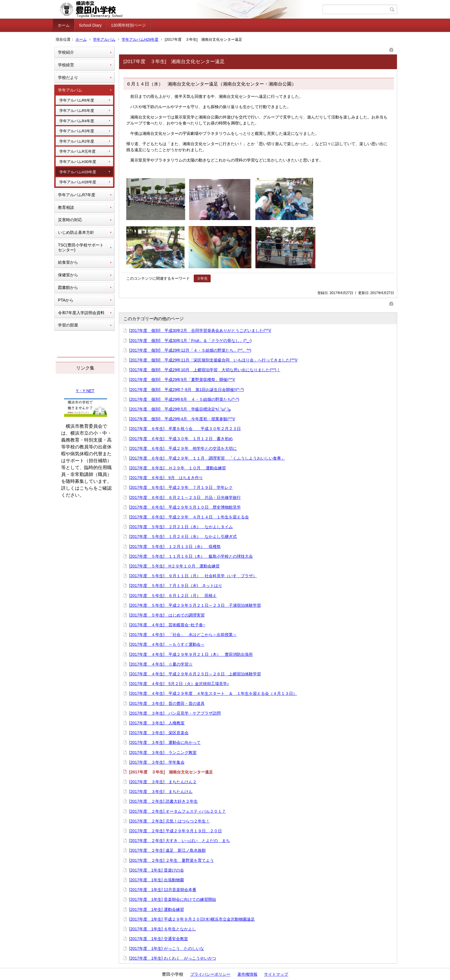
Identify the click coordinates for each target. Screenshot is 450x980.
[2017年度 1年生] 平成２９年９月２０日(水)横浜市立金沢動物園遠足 (192, 919)
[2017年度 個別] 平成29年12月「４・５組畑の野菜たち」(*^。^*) (190, 350)
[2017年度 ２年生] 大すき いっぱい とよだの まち (180, 841)
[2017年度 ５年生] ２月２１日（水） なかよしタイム (181, 527)
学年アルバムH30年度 (78, 162)
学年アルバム (104, 39)
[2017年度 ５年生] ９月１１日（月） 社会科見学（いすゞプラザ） (193, 576)
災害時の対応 (70, 220)
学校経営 (66, 65)
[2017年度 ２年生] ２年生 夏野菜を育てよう (171, 860)
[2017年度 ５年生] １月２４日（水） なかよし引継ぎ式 (183, 536)
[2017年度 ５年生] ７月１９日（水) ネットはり (176, 586)
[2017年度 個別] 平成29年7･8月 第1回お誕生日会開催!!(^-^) (187, 390)
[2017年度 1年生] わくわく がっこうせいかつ (173, 958)
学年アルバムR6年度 (77, 100)
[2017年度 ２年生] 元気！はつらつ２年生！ (169, 821)
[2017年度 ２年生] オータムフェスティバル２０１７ (178, 811)
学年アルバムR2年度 (77, 141)
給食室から (68, 262)
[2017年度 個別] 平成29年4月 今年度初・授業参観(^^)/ (182, 419)
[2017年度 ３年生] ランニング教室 (163, 752)
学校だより (68, 77)
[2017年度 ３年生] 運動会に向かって (165, 742)
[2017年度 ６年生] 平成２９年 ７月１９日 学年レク (181, 487)
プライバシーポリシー (210, 974)
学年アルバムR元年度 (77, 151)
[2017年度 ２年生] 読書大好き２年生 (163, 801)
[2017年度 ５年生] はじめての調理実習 (167, 615)
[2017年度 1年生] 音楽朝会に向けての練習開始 (173, 899)
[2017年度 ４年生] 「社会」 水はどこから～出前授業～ (183, 635)
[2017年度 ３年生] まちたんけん (161, 792)
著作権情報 (247, 974)
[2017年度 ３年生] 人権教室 (157, 723)
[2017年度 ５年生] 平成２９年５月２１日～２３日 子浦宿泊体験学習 (195, 605)
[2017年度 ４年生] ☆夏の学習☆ (161, 664)
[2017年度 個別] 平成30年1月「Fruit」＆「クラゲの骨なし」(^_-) (190, 341)
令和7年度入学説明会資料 (81, 313)
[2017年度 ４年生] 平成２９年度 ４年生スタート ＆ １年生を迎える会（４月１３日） (213, 693)
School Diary (90, 25)
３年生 (202, 278)
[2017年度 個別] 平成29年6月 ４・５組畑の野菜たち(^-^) (184, 399)
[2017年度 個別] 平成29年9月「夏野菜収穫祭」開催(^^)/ (182, 380)
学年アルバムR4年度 (77, 121)
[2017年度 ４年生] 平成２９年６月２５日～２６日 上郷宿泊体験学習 (195, 674)
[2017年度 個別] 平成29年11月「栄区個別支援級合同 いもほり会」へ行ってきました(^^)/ (213, 360)
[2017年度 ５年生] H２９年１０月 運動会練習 (174, 566)
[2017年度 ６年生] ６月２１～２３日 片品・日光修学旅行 (185, 497)
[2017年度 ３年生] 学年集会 (157, 762)
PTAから (66, 300)
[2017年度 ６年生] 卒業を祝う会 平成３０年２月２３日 (185, 429)
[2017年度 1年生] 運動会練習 (157, 909)
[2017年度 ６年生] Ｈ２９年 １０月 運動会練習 (178, 468)
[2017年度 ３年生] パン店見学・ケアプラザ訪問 (175, 713)
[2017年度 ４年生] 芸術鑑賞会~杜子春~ (167, 625)
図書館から (68, 287)
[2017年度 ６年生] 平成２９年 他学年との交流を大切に (183, 448)
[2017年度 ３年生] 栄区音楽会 (159, 733)
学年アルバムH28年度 (78, 182)
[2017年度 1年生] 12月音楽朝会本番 (163, 890)
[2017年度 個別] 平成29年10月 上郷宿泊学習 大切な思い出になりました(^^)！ (205, 370)
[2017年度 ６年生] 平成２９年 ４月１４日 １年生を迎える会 (189, 517)
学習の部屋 (68, 325)
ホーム (64, 25)
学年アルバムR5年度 (77, 111)
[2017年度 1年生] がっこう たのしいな (167, 948)
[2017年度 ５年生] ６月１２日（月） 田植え (173, 596)
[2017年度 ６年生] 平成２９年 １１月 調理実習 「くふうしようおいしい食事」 (207, 458)
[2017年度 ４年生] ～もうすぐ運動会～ (167, 644)
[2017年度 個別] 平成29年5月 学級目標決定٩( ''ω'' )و (180, 409)
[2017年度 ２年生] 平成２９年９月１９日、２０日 (175, 831)
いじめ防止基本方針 (76, 232)
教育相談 (66, 207)
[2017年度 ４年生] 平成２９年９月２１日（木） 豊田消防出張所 (191, 654)
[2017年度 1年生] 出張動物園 (157, 880)
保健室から (68, 275)
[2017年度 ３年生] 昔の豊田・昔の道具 (167, 703)
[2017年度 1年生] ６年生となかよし (163, 929)
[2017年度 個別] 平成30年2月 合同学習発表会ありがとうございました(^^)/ (200, 330)
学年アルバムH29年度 (140, 39)
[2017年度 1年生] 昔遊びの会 (157, 870)
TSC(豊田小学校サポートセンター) (81, 247)
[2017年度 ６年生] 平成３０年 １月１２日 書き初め (181, 439)
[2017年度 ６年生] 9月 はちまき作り (166, 478)
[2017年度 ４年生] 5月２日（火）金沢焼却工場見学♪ (179, 684)
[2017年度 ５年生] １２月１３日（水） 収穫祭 (175, 547)
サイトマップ (276, 974)
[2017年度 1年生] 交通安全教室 (159, 939)
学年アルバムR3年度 (77, 131)
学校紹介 (66, 52)
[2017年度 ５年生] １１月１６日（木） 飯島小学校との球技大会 (191, 556)
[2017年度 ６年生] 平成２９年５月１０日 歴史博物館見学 (185, 507)
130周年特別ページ (128, 25)
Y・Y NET (85, 391)
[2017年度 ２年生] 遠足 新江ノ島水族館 (167, 850)
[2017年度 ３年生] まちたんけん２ (163, 782)
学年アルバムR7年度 (77, 195)
